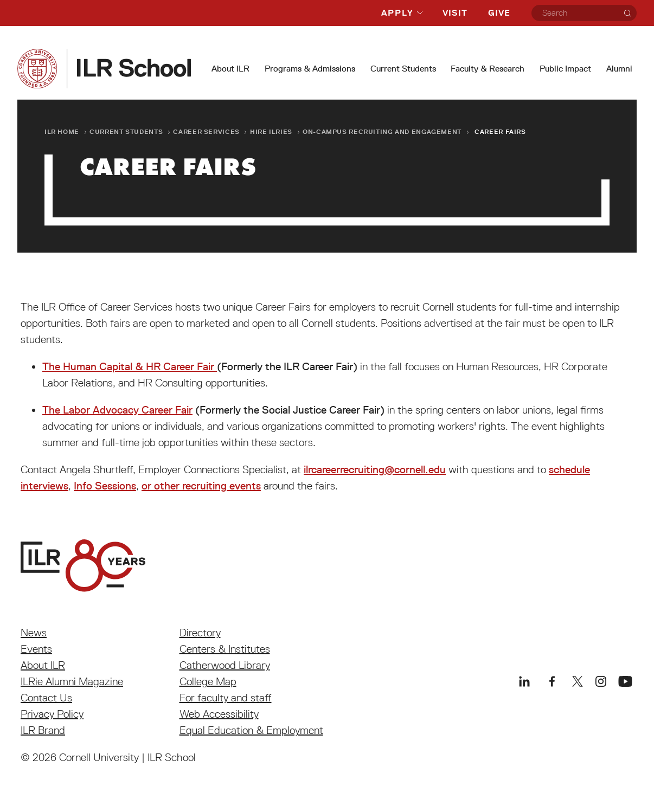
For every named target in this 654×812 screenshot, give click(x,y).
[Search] (627, 13)
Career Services (206, 131)
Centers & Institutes (225, 649)
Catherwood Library (225, 665)
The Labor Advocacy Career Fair (117, 410)
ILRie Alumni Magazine (72, 681)
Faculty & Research (488, 69)
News (34, 633)
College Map (208, 681)
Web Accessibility (219, 714)
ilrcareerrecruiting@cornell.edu (375, 469)
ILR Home (62, 131)
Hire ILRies (271, 131)
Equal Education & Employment (251, 730)
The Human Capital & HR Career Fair (130, 366)
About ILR (230, 69)
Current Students (403, 69)
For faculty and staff (226, 698)
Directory (200, 633)
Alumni (619, 69)
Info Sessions (105, 486)
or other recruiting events (201, 486)
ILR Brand (43, 730)
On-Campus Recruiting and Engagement (382, 131)
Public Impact (565, 69)
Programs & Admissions (310, 69)
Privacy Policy (52, 714)
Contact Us (46, 698)
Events (36, 649)
